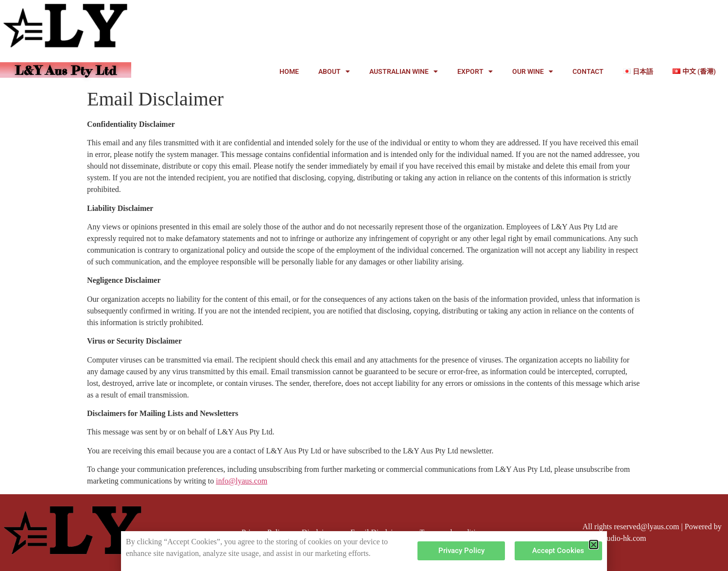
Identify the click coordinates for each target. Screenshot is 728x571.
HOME (289, 71)
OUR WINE (533, 71)
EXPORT (475, 71)
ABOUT (334, 71)
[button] (594, 545)
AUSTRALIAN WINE (404, 71)
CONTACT (588, 71)
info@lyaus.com (242, 481)
